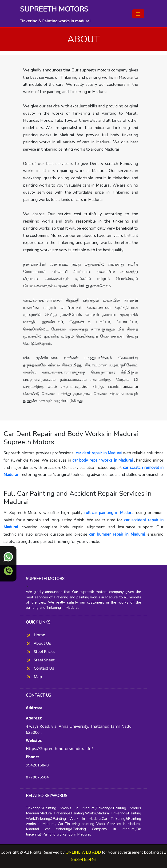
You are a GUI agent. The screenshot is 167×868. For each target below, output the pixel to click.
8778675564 (37, 777)
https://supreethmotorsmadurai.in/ (59, 748)
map (38, 677)
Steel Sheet (44, 660)
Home (40, 635)
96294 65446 (83, 860)
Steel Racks (44, 651)
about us (42, 643)
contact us (44, 668)
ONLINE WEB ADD (83, 852)
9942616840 (37, 765)
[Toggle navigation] (138, 14)
